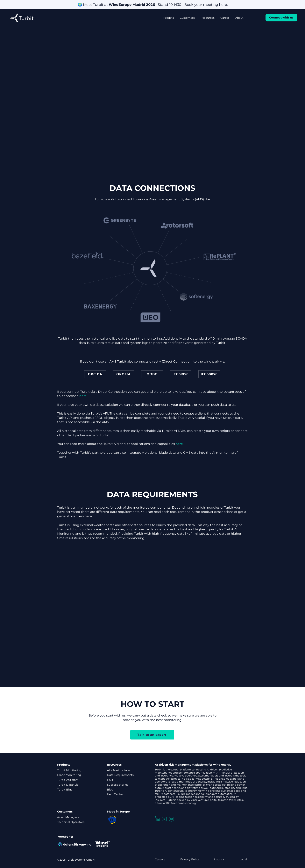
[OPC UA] (123, 374)
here (179, 444)
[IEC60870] (209, 374)
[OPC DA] (95, 374)
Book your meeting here (206, 5)
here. (83, 396)
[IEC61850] (181, 374)
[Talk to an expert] (152, 735)
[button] (168, 18)
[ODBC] (152, 374)
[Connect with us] (281, 18)
